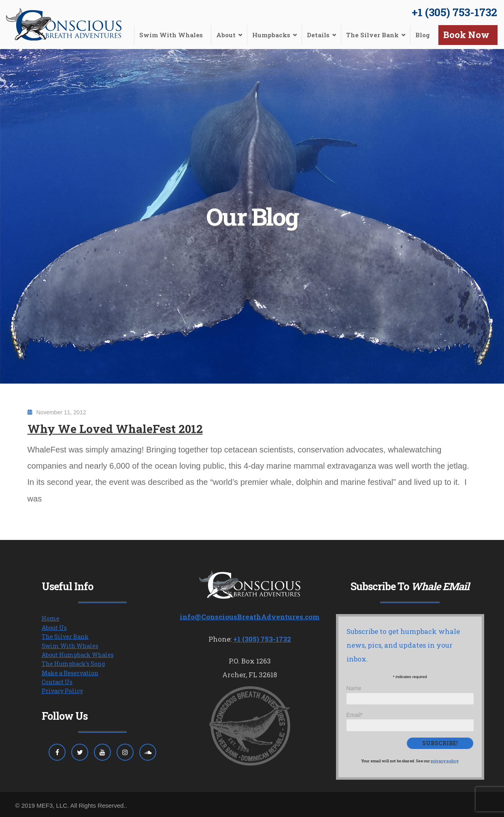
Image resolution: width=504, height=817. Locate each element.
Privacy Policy (62, 691)
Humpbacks (271, 35)
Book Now (466, 35)
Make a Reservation (70, 673)
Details (318, 35)
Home (51, 618)
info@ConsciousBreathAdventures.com (250, 617)
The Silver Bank (372, 35)
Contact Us (57, 682)
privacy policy (445, 761)
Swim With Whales (171, 35)
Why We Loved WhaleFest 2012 (115, 429)
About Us (54, 628)
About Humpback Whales (78, 655)
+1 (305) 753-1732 (454, 12)
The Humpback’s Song (73, 664)
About (226, 35)
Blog (423, 35)
